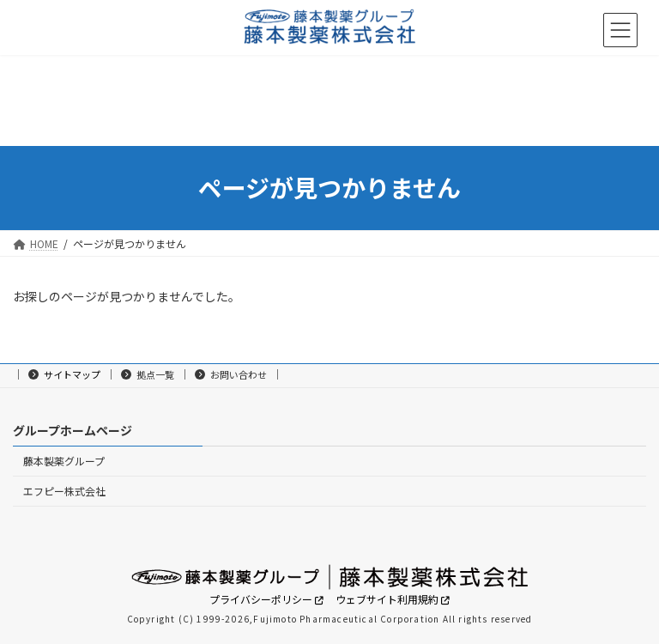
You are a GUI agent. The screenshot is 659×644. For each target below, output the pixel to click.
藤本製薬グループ (64, 461)
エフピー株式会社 (64, 491)
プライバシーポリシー (262, 599)
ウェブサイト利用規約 (388, 599)
